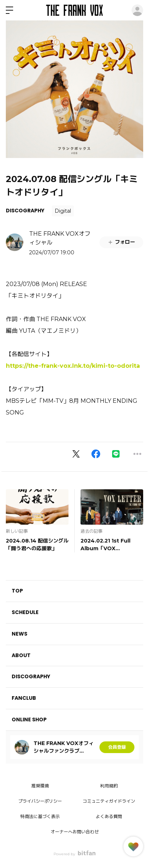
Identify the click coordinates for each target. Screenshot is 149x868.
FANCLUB (24, 698)
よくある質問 (109, 816)
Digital (63, 211)
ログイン (137, 10)
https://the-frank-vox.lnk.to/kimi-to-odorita (73, 366)
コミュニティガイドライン (109, 801)
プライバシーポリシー (40, 801)
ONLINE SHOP (29, 720)
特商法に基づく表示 (40, 816)
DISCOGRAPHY (25, 211)
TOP (17, 591)
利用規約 (109, 786)
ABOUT (21, 655)
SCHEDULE (25, 612)
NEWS (19, 634)
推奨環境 (40, 786)
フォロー (121, 242)
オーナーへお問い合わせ (75, 832)
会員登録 (117, 747)
